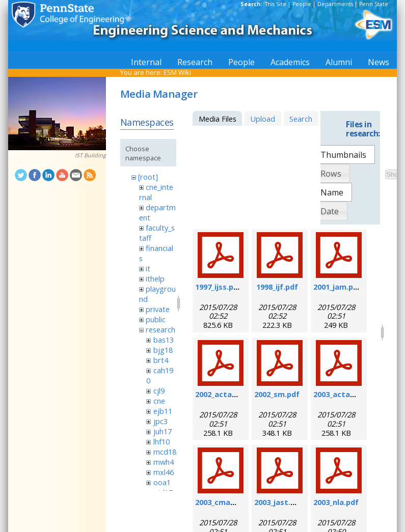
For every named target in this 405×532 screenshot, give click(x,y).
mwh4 (164, 462)
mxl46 (164, 472)
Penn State (374, 4)
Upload (263, 119)
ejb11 (163, 411)
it (148, 268)
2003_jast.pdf (279, 502)
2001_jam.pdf (337, 287)
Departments (335, 4)
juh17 (163, 431)
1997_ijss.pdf (218, 287)
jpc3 (160, 421)
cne (159, 401)
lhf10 (161, 441)
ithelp (155, 278)
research (160, 329)
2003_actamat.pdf (347, 394)
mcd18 (165, 452)
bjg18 (163, 350)
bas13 (164, 340)
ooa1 (162, 482)
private (158, 309)
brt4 (161, 360)
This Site (276, 4)
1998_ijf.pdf (277, 287)
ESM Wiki (177, 72)
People (302, 4)
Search (301, 119)
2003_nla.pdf (336, 502)
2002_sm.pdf (277, 394)
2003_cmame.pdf (226, 502)
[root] (148, 177)
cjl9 (159, 390)
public (156, 319)
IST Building (90, 155)
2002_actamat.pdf (229, 394)
